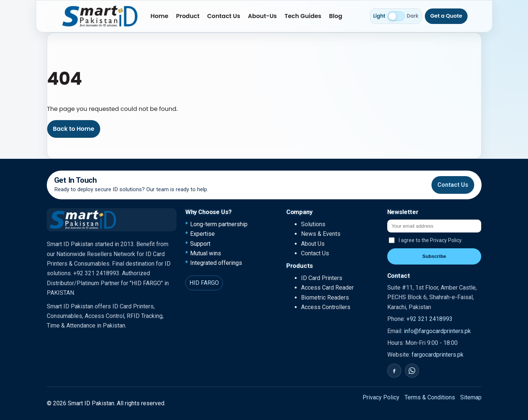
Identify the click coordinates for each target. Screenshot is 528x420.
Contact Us (224, 16)
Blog (336, 16)
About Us (313, 244)
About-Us (263, 16)
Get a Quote (446, 16)
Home (160, 16)
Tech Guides (303, 16)
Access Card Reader (327, 288)
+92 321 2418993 (429, 319)
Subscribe (434, 256)
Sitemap (471, 397)
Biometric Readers (325, 297)
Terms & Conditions (430, 397)
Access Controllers (326, 307)
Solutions (313, 224)
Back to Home (74, 129)
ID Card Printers (322, 278)
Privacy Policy (381, 397)
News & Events (321, 234)
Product (188, 16)
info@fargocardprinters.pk (437, 331)
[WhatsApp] (412, 371)
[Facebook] (394, 371)
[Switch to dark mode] (396, 16)
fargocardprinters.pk (438, 355)
